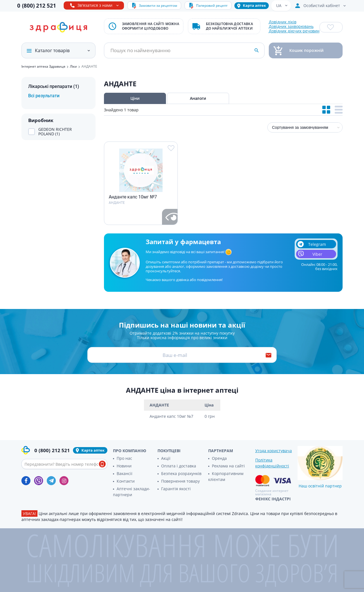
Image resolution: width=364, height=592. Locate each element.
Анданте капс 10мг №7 (133, 197)
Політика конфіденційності (272, 463)
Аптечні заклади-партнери (132, 492)
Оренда (219, 458)
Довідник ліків (283, 22)
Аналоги (198, 98)
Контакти (126, 481)
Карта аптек (254, 5)
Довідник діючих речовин (294, 31)
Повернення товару (180, 481)
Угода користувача (274, 451)
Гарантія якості (176, 489)
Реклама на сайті (228, 466)
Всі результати (44, 96)
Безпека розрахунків (181, 473)
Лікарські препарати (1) (54, 86)
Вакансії (125, 473)
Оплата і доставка (179, 466)
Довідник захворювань (291, 26)
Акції (166, 458)
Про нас (124, 458)
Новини (124, 466)
